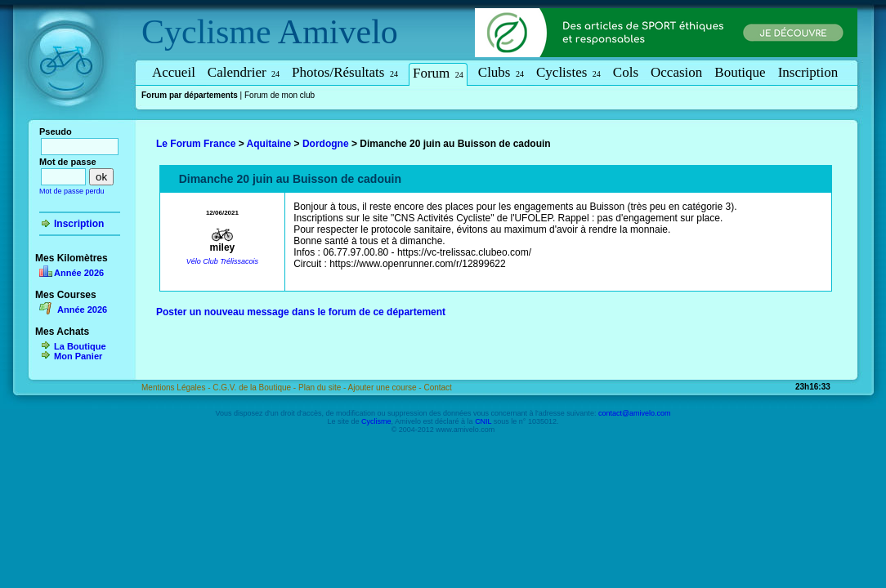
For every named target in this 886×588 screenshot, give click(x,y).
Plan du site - (323, 388)
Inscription (808, 72)
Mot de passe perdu (72, 191)
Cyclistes (568, 72)
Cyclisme (206, 32)
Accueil (174, 72)
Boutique (740, 72)
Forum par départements (190, 95)
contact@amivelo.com (635, 413)
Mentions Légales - (177, 388)
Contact (437, 388)
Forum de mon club (280, 95)
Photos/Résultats (345, 72)
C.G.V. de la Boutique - (255, 388)
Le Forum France (196, 144)
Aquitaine (269, 144)
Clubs (501, 72)
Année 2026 (79, 273)
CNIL (483, 421)
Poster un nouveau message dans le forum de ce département (301, 312)
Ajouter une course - (386, 388)
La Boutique (80, 346)
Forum (438, 73)
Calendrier (244, 72)
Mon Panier (78, 356)
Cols (626, 72)
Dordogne (326, 144)
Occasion (676, 72)
